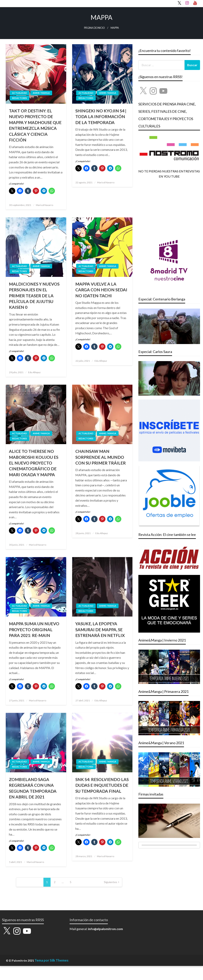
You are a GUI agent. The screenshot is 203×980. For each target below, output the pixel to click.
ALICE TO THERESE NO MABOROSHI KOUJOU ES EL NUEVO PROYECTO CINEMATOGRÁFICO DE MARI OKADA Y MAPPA (34, 463)
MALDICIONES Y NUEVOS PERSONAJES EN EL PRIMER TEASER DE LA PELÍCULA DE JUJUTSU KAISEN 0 (34, 296)
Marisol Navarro (45, 205)
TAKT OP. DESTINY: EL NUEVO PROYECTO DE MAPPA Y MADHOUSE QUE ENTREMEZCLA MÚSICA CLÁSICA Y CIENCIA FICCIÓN (35, 125)
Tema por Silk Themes (51, 960)
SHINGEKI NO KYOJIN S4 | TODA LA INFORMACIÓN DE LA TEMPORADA (101, 117)
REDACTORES (20, 98)
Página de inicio (94, 28)
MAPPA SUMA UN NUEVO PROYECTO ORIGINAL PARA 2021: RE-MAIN (34, 629)
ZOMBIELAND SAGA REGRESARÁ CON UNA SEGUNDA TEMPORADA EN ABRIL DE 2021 (33, 788)
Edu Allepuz (34, 372)
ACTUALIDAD (20, 93)
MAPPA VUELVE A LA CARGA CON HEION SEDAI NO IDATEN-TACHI (101, 290)
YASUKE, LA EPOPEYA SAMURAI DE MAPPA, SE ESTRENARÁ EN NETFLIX (100, 629)
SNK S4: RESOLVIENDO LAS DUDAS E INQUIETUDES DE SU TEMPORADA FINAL (102, 785)
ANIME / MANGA (41, 93)
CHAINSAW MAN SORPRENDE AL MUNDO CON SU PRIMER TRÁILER (101, 457)
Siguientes (111, 882)
